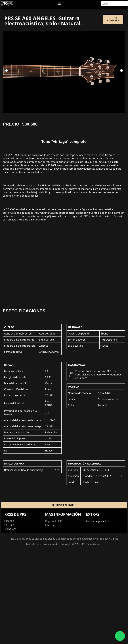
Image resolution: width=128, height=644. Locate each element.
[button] (120, 636)
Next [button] (121, 71)
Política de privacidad (98, 522)
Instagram (10, 529)
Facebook (10, 521)
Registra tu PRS (54, 521)
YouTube (9, 525)
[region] (64, 72)
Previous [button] (7, 71)
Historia (50, 525)
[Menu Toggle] (59, 4)
